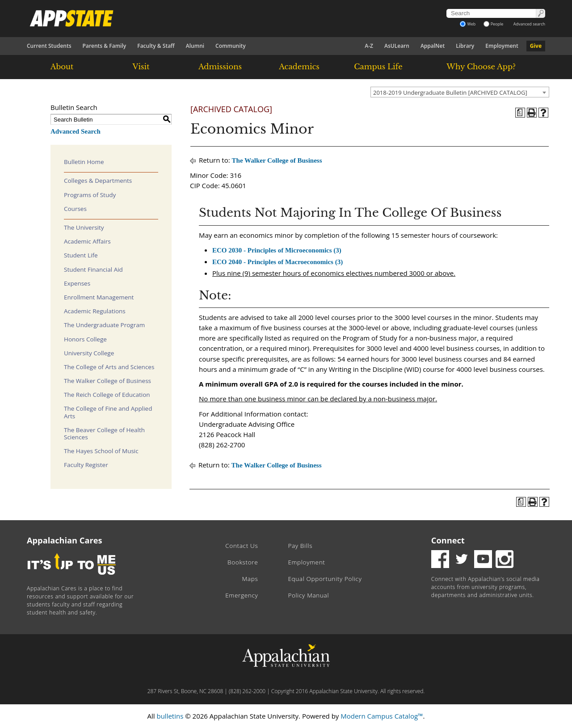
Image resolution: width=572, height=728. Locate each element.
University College (89, 353)
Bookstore (243, 562)
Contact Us (242, 546)
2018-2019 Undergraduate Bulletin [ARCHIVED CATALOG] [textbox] (450, 93)
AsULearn (397, 46)
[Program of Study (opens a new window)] (520, 113)
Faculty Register (86, 465)
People (494, 24)
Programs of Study (90, 195)
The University (84, 227)
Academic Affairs (87, 241)
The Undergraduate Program (104, 325)
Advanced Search (76, 131)
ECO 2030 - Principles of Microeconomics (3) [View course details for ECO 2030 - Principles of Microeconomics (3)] (277, 250)
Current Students (49, 46)
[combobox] (460, 92)
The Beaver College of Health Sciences (104, 433)
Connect (448, 540)
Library (465, 46)
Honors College (85, 339)
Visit (141, 67)
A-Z (369, 46)
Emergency (242, 595)
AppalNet (433, 46)
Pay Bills (300, 546)
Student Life (81, 255)
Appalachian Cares (65, 540)
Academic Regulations (95, 311)
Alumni (195, 46)
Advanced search (529, 24)
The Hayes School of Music (101, 451)
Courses (75, 209)
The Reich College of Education (107, 395)
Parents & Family (105, 46)
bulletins (170, 716)
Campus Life (378, 67)
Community (231, 46)
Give (536, 46)
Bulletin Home (84, 162)
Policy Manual (308, 595)
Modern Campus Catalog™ (382, 716)
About (62, 67)
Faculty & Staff (156, 46)
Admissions (220, 67)
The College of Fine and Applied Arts (108, 412)
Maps (250, 579)
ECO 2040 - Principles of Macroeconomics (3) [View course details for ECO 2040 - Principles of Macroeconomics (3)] (278, 262)
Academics (299, 67)
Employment (502, 46)
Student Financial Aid (93, 269)
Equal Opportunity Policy (325, 579)
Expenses (77, 283)
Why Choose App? (481, 67)
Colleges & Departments (98, 181)
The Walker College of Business (107, 381)
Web (468, 24)
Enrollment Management (99, 297)
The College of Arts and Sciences (109, 367)
